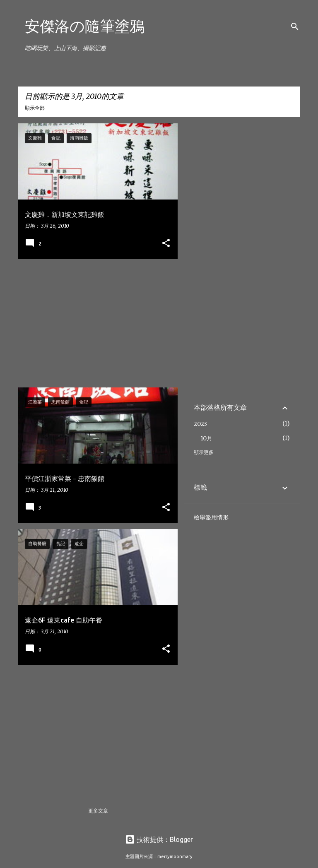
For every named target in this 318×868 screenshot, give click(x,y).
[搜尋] (295, 26)
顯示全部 (35, 108)
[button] (166, 244)
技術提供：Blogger (159, 839)
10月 (206, 438)
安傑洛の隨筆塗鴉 (85, 26)
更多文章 (98, 811)
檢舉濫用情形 (211, 517)
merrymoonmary (175, 856)
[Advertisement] (95, 323)
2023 (200, 424)
